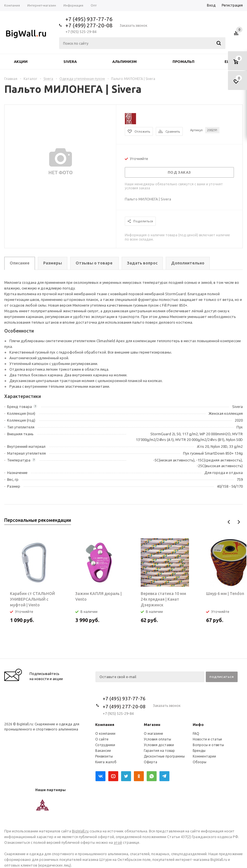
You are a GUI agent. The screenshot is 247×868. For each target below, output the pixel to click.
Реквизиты (104, 756)
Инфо (198, 725)
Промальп (183, 61)
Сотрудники (105, 745)
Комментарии (204, 756)
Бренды (199, 751)
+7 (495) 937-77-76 (89, 19)
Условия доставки (159, 745)
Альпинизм (124, 61)
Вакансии (103, 751)
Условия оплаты (157, 739)
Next (239, 522)
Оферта (151, 762)
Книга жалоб (106, 762)
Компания (105, 725)
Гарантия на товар (159, 751)
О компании (105, 733)
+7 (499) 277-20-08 (89, 25)
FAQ (196, 733)
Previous (229, 522)
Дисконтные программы (164, 756)
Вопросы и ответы (208, 745)
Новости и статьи (207, 739)
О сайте (102, 739)
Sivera (70, 61)
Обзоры (200, 762)
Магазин (152, 725)
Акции (21, 61)
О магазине (153, 733)
